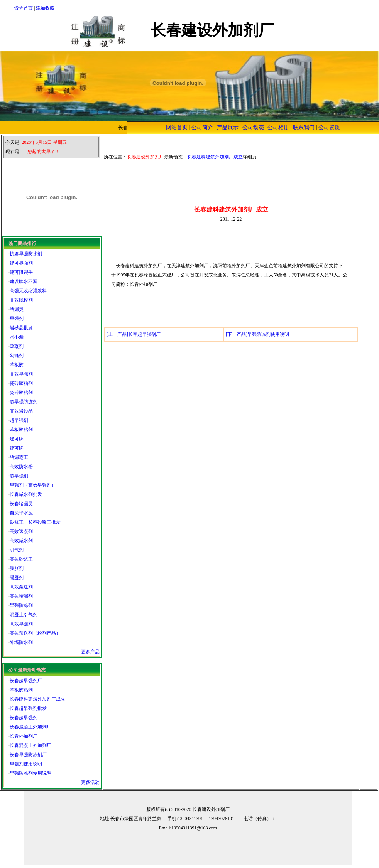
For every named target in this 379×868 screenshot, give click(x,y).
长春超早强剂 (24, 718)
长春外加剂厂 (24, 736)
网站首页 (177, 127)
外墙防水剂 (21, 642)
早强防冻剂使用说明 (30, 773)
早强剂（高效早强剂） (33, 485)
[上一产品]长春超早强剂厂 (134, 334)
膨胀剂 (17, 568)
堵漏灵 (17, 309)
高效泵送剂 (21, 587)
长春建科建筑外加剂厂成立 (37, 699)
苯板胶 (17, 365)
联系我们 (304, 127)
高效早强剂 (21, 374)
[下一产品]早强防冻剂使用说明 (257, 334)
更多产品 (90, 652)
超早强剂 (19, 420)
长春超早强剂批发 (28, 708)
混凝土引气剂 (24, 615)
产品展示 (228, 127)
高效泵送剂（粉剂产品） (35, 633)
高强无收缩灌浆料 (28, 291)
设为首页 (24, 8)
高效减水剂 (21, 541)
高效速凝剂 (21, 531)
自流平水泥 (21, 513)
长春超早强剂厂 (26, 681)
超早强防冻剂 (24, 402)
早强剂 (17, 319)
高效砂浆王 (21, 559)
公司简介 (202, 127)
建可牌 (17, 439)
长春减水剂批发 (26, 494)
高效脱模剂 (21, 300)
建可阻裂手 (21, 272)
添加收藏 (45, 8)
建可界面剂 (21, 263)
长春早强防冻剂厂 (28, 755)
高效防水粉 (21, 467)
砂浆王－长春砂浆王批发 (35, 522)
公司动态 (253, 127)
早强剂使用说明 (26, 764)
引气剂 (17, 550)
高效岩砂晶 (21, 411)
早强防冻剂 (21, 605)
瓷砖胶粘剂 (21, 383)
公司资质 (329, 127)
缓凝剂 (17, 346)
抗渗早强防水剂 (26, 254)
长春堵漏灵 (21, 504)
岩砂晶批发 (21, 328)
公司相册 (278, 127)
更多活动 (90, 782)
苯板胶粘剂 (21, 430)
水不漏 (17, 337)
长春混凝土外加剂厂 (30, 727)
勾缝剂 (17, 356)
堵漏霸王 (19, 457)
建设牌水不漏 (24, 281)
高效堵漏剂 (21, 596)
